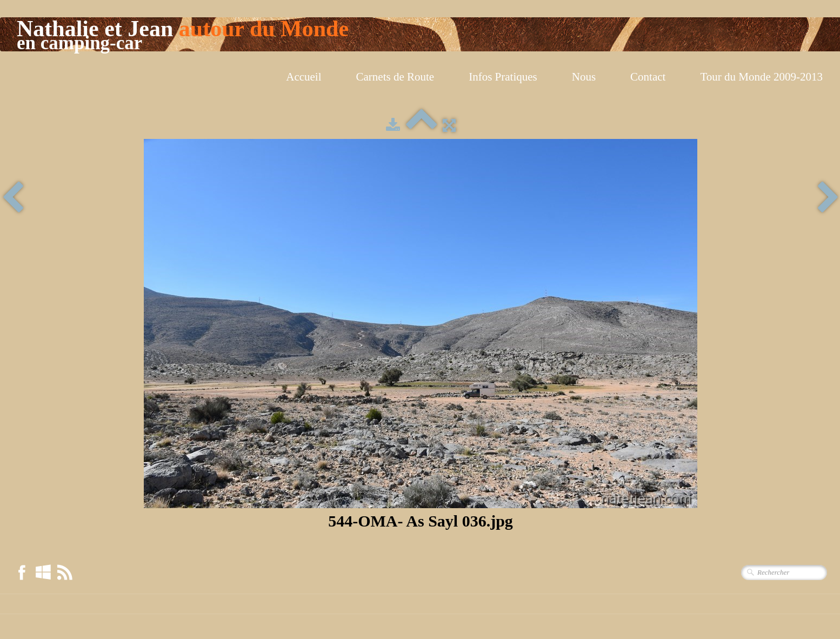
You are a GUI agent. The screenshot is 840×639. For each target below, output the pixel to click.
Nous (584, 77)
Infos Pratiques (503, 77)
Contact (648, 77)
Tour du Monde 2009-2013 (761, 77)
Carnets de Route (395, 77)
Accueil (304, 77)
